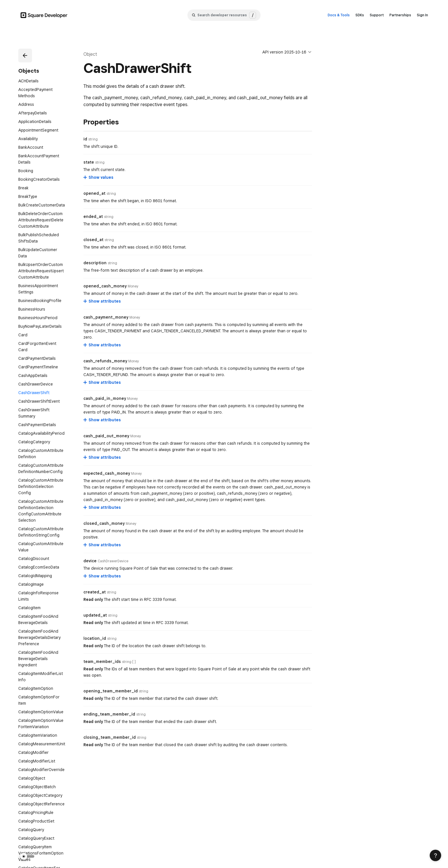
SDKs (360, 15)
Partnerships (400, 15)
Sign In (422, 15)
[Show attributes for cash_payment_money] (102, 345)
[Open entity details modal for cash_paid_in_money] (132, 399)
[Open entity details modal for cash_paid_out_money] (136, 436)
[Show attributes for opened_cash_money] (102, 301)
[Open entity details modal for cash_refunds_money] (134, 361)
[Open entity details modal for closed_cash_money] (131, 524)
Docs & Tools (339, 15)
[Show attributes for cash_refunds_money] (102, 382)
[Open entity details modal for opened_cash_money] (133, 286)
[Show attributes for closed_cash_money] (102, 545)
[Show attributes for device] (102, 576)
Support (377, 15)
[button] (25, 55)
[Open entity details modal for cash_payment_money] (135, 317)
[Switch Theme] (27, 849)
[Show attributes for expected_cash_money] (102, 507)
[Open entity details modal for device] (113, 561)
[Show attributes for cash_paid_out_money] (102, 457)
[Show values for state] (99, 177)
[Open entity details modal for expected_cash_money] (136, 474)
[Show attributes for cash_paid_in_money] (102, 420)
